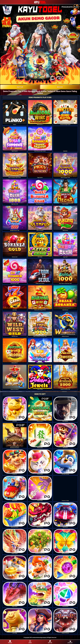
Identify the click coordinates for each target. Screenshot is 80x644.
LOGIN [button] (30, 642)
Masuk (60, 87)
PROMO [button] (10, 642)
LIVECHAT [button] (70, 642)
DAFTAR (20, 87)
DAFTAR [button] (50, 642)
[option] (15, 112)
